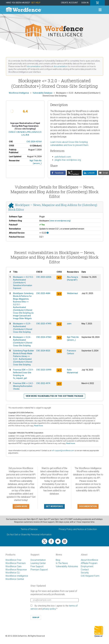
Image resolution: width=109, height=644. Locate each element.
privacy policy (49, 609)
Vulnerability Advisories (67, 566)
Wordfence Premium (16, 563)
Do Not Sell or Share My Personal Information (29, 535)
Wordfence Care (13, 566)
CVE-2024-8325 (43, 351)
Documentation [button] (88, 506)
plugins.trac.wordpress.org (68, 160)
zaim (69, 324)
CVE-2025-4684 (43, 293)
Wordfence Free (13, 560)
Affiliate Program (89, 563)
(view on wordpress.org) (60, 221)
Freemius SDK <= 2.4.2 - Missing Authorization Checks (23, 386)
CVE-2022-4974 (43, 383)
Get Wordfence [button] (54, 506)
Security (85, 573)
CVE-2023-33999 (44, 370)
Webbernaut (72, 293)
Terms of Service (29, 529)
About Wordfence (89, 560)
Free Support (37, 566)
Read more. (39, 426)
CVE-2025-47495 (44, 324)
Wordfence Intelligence (17, 576)
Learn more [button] (21, 506)
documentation (34, 66)
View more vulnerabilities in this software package (54, 396)
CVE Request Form (90, 576)
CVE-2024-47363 (44, 337)
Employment (87, 566)
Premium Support (39, 570)
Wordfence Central (15, 579)
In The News (62, 563)
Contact (85, 570)
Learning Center (38, 563)
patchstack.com (63, 157)
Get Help (36, 3)
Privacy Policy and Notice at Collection (78, 529)
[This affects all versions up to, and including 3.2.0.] (48, 233)
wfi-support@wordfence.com (63, 450)
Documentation (38, 560)
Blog (58, 560)
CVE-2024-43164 (34, 142)
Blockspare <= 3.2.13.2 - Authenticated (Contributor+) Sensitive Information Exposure (24, 283)
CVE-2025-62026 (44, 277)
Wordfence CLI (13, 573)
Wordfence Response (16, 570)
